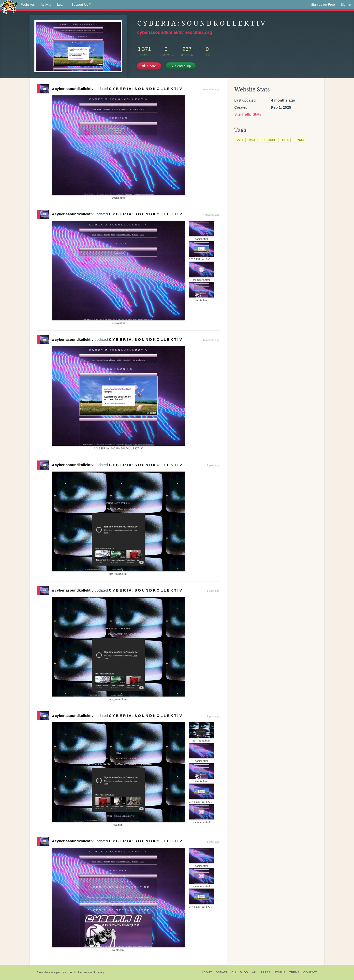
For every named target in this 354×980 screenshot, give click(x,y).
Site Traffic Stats (248, 114)
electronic (269, 140)
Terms (294, 972)
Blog (244, 972)
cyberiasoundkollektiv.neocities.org (175, 32)
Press (265, 972)
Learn (61, 5)
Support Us (81, 5)
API (254, 972)
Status (280, 972)
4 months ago (211, 89)
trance (299, 140)
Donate (221, 972)
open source (63, 972)
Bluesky (98, 972)
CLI (234, 972)
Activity (46, 5)
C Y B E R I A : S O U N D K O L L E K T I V (145, 89)
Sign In (346, 5)
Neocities (44, 972)
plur (286, 140)
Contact (310, 972)
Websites (28, 5)
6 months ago (211, 340)
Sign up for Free (323, 5)
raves (240, 140)
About (207, 972)
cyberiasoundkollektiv (73, 89)
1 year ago (213, 465)
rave (252, 140)
